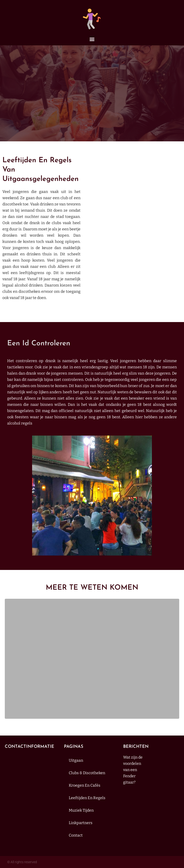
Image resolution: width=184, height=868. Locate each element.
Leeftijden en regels (87, 798)
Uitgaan (76, 760)
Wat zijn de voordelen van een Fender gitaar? (133, 770)
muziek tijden (81, 810)
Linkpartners (81, 823)
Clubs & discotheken (87, 773)
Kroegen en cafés (85, 785)
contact (76, 835)
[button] (92, 39)
